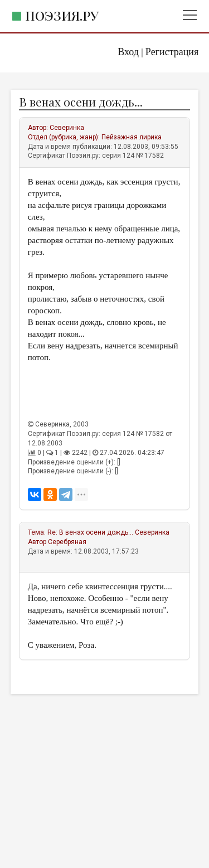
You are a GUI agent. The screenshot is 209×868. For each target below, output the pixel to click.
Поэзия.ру (62, 15)
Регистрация (172, 52)
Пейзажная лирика (132, 137)
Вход (128, 52)
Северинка (67, 128)
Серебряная (67, 542)
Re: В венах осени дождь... (90, 532)
